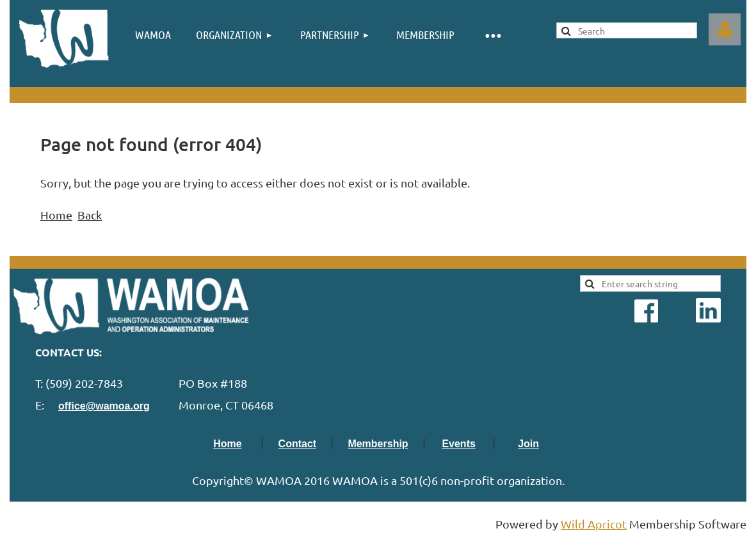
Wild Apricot (594, 524)
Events (458, 444)
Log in (725, 29)
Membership (378, 444)
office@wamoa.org (104, 406)
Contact (298, 444)
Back (90, 215)
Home (56, 215)
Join (528, 444)
